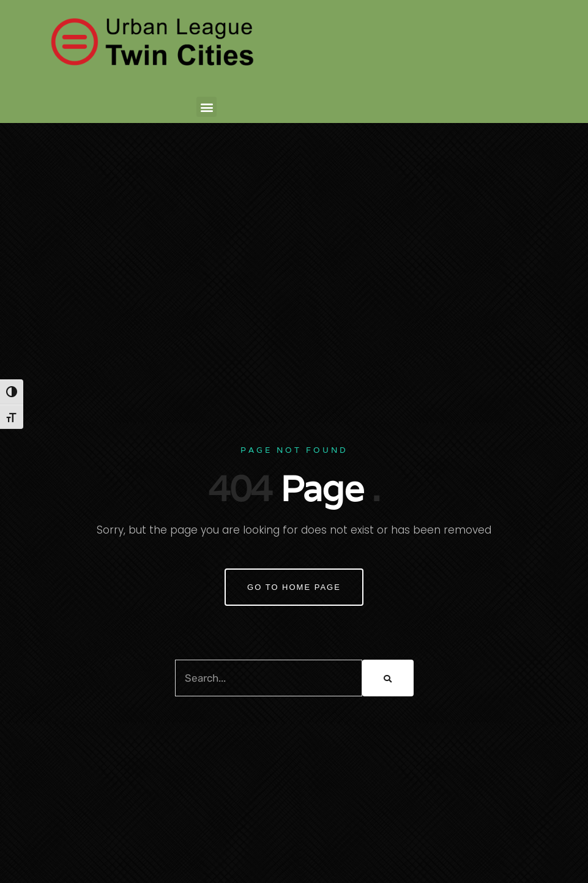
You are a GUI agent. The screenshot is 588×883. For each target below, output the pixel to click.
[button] (207, 107)
